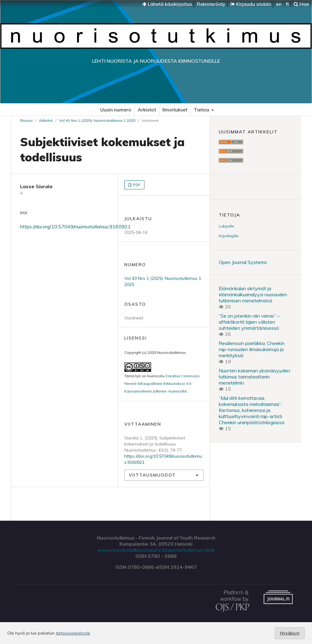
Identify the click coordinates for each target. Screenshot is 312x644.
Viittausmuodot (152, 475)
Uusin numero (116, 110)
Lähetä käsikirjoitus (167, 4)
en (279, 4)
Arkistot (147, 110)
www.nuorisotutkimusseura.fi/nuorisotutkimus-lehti (156, 550)
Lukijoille (227, 226)
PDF (136, 185)
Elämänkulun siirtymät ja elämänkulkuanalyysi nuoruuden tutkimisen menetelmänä (253, 294)
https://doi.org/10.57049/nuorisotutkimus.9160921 (75, 227)
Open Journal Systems (243, 262)
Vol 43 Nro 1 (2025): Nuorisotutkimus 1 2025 (97, 120)
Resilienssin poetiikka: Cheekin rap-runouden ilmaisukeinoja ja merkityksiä (252, 349)
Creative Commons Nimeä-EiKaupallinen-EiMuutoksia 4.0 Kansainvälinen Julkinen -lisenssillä (162, 384)
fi (287, 4)
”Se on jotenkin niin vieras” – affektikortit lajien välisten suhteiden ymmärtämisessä (249, 322)
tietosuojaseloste (73, 633)
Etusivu (26, 120)
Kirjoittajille (229, 236)
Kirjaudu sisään (251, 4)
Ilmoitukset (175, 110)
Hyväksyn (290, 633)
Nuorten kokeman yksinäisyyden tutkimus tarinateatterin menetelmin (254, 377)
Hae (301, 4)
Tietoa (202, 110)
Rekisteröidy (211, 4)
